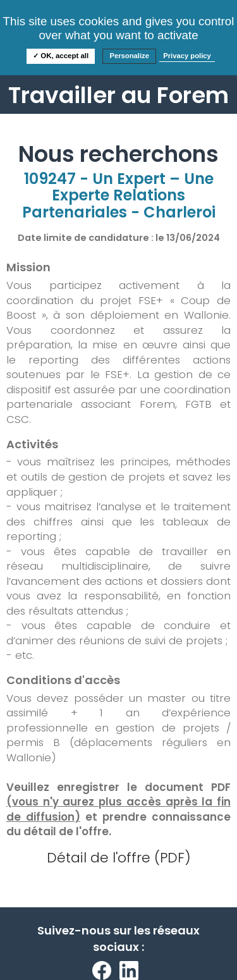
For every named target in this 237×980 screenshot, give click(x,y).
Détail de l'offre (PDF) (119, 858)
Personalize (129, 56)
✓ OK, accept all (61, 56)
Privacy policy (187, 56)
